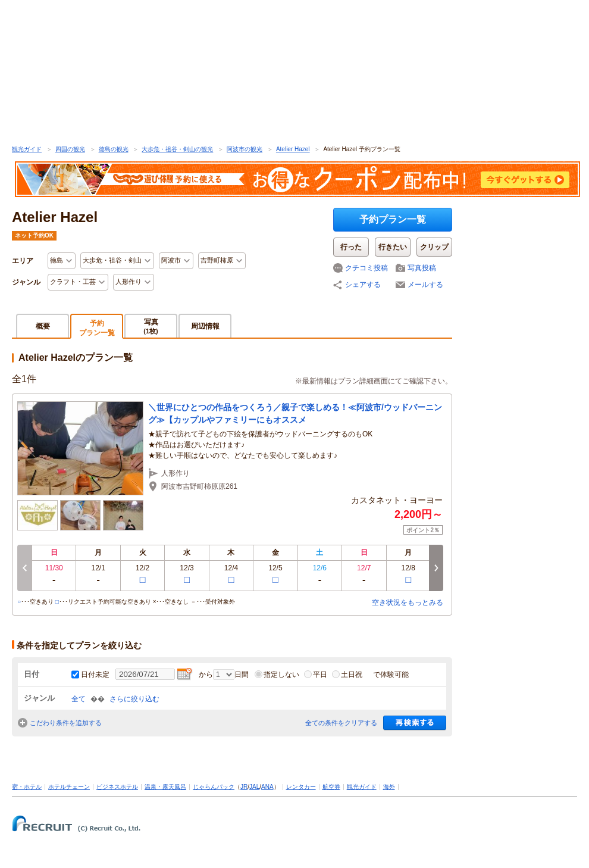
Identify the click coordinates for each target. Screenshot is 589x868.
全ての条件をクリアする (341, 723)
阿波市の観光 (245, 149)
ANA (267, 787)
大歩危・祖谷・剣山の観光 (177, 149)
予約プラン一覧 (393, 219)
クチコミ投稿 (366, 268)
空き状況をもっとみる (408, 602)
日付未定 (95, 675)
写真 (151, 326)
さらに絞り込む (134, 699)
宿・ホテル (27, 787)
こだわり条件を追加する (66, 723)
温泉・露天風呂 (165, 787)
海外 (389, 787)
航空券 (331, 787)
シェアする (363, 285)
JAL (254, 787)
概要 (43, 326)
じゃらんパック (214, 787)
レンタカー (301, 787)
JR (244, 787)
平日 (316, 675)
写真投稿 (422, 268)
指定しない (277, 675)
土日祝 (347, 675)
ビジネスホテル (117, 787)
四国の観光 (70, 149)
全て (79, 699)
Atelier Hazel (293, 149)
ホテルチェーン (69, 787)
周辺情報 (205, 326)
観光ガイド (27, 149)
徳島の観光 (114, 149)
